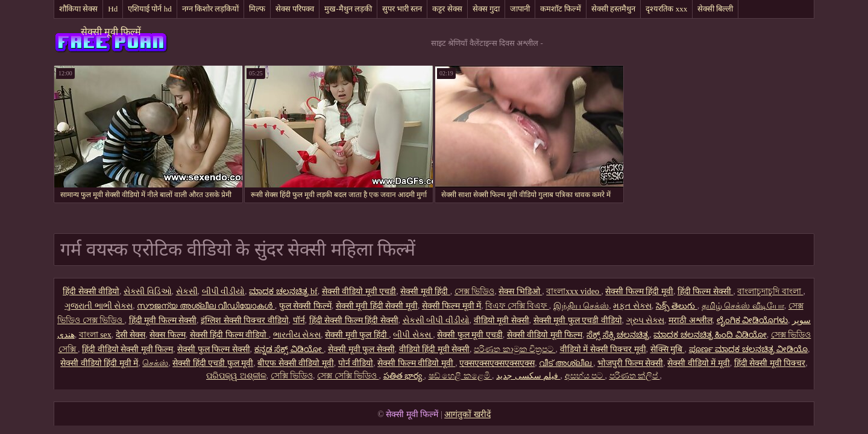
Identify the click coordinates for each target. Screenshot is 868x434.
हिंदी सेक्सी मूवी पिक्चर (770, 363)
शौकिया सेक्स (78, 9)
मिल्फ (257, 9)
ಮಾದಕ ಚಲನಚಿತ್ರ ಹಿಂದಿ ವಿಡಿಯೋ (710, 335)
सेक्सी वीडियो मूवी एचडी (359, 291)
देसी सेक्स (131, 335)
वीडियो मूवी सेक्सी (502, 320)
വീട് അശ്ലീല (566, 363)
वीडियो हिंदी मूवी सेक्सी (435, 349)
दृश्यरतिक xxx (666, 9)
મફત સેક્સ (632, 306)
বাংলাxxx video (574, 291)
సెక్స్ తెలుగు (677, 306)
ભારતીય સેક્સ (297, 335)
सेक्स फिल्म (168, 335)
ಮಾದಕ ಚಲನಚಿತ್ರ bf (283, 291)
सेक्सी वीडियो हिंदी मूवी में (99, 363)
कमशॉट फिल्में (561, 9)
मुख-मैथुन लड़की (348, 9)
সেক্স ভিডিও (475, 291)
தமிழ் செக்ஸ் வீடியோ (743, 306)
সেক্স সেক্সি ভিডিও (348, 376)
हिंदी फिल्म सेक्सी (706, 291)
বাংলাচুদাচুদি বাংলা (770, 291)
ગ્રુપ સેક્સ (646, 320)
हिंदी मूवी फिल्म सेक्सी (163, 320)
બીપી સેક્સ (413, 335)
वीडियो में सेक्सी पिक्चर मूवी (603, 349)
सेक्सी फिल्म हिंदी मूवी (639, 291)
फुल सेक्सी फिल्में (305, 306)
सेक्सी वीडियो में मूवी (699, 363)
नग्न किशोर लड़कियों (211, 9)
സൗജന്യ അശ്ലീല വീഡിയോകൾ (206, 306)
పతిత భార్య (404, 376)
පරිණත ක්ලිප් (635, 376)
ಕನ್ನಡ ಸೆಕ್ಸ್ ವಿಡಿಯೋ (289, 349)
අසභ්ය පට (585, 376)
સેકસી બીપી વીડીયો (436, 320)
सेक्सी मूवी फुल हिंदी (357, 335)
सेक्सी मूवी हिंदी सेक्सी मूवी (377, 306)
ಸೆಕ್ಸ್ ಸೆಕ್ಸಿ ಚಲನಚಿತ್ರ (618, 335)
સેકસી (187, 291)
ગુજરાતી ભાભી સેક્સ (99, 306)
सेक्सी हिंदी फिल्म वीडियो (229, 335)
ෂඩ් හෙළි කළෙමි (461, 376)
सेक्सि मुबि (668, 349)
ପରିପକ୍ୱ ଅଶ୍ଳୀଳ (236, 376)
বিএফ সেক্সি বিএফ (517, 306)
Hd (113, 9)
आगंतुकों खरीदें (467, 414)
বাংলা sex (95, 335)
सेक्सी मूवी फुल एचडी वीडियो (578, 320)
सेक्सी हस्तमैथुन (613, 9)
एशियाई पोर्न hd (150, 9)
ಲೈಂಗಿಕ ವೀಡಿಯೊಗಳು (753, 320)
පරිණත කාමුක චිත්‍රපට (515, 349)
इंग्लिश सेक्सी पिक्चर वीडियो (245, 320)
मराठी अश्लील (690, 320)
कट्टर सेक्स (447, 9)
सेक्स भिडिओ (520, 291)
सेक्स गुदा (486, 9)
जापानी (520, 9)
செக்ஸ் (155, 363)
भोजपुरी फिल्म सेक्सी (630, 363)
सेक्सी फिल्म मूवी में (452, 306)
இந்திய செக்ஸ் (581, 306)
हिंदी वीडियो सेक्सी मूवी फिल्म (127, 349)
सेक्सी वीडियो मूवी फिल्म (545, 335)
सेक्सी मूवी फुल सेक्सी (361, 349)
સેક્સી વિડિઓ (148, 291)
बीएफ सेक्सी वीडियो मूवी (296, 363)
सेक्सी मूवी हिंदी (425, 291)
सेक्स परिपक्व (295, 9)
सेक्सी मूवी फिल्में (111, 32)
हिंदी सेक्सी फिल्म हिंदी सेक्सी (354, 320)
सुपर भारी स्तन (402, 9)
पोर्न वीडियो (356, 363)
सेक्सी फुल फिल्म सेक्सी (214, 349)
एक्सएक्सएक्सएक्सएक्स (497, 363)
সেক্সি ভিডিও (292, 376)
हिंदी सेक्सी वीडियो (91, 291)
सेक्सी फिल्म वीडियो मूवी (416, 363)
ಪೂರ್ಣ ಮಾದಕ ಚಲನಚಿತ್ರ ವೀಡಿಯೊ (749, 349)
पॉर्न (299, 320)
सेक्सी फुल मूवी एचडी (470, 335)
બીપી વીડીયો (224, 291)
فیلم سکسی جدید (528, 376)
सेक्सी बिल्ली (715, 9)
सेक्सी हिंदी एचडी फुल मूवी (213, 363)
